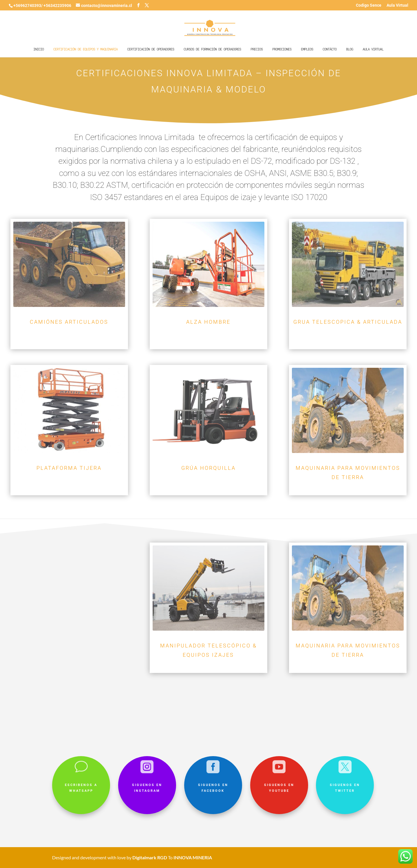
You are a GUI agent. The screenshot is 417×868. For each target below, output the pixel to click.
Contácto (330, 49)
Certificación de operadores (151, 49)
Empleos (307, 49)
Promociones (282, 49)
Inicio (39, 49)
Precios (257, 49)
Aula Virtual (397, 5)
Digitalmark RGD (150, 857)
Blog (350, 49)
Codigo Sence (369, 5)
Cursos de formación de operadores (212, 49)
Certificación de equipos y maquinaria (85, 49)
